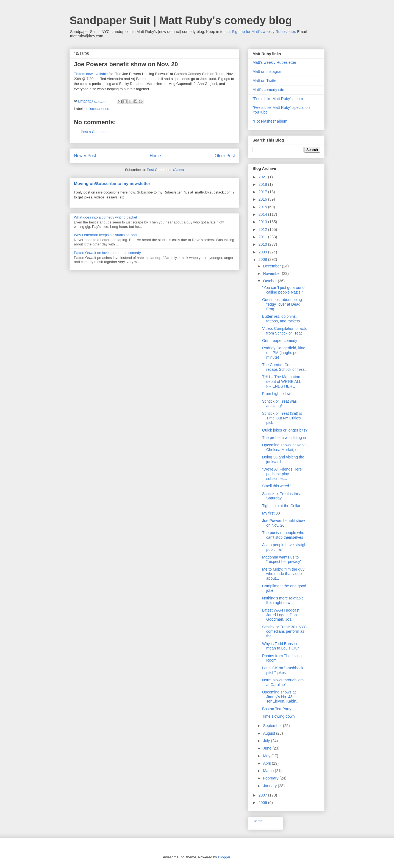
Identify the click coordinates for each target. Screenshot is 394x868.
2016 (263, 199)
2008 (263, 259)
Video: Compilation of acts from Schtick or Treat (284, 331)
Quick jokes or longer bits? (285, 430)
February (271, 778)
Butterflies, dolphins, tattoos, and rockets (281, 319)
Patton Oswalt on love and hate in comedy (107, 253)
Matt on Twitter (265, 81)
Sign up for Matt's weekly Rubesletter (263, 32)
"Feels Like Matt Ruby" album (278, 99)
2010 (263, 244)
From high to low (276, 394)
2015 (263, 207)
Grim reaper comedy (280, 341)
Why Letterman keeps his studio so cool (106, 235)
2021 (263, 177)
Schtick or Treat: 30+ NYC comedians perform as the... (284, 632)
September (273, 726)
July (267, 741)
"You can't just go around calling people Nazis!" (283, 290)
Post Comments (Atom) (165, 170)
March (269, 771)
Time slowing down (278, 716)
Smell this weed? (277, 486)
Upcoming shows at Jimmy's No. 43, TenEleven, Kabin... (281, 697)
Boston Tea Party (277, 709)
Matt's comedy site (268, 90)
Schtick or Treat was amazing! (279, 404)
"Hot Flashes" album (270, 121)
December (272, 266)
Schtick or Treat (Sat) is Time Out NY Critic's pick (282, 418)
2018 (263, 184)
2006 (263, 803)
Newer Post (85, 156)
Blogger (224, 857)
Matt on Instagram (268, 71)
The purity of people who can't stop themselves (283, 535)
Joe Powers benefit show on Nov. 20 (284, 523)
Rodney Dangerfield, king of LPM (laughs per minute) (284, 353)
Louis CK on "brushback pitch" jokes (283, 670)
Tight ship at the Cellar (281, 506)
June (268, 748)
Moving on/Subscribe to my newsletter (112, 183)
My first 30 (271, 513)
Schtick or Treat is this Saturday (281, 496)
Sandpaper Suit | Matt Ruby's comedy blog (181, 20)
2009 (263, 252)
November (272, 273)
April (267, 763)
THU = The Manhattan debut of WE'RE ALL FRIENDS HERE (282, 382)
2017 (263, 192)
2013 (263, 222)
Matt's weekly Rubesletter (274, 62)
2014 (263, 214)
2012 (263, 230)
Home (156, 156)
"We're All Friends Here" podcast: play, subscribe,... (283, 474)
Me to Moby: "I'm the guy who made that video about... (283, 574)
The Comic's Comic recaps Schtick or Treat (284, 367)
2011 (263, 237)
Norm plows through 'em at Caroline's (283, 682)
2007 (263, 795)
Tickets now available (91, 74)
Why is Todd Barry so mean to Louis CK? (281, 646)
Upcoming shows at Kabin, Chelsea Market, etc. (285, 447)
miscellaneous (98, 109)
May (267, 756)
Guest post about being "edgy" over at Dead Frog (282, 304)
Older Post (225, 156)
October (270, 281)
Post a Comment (94, 132)
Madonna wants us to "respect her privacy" (282, 559)
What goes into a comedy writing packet (106, 217)
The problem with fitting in (284, 438)
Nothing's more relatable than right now (283, 600)
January (270, 786)
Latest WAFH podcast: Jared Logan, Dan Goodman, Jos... (281, 615)
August (269, 733)
